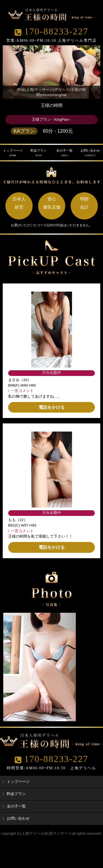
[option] (39, 667)
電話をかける (52, 407)
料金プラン (39, 153)
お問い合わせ (90, 153)
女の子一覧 (65, 153)
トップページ (13, 153)
